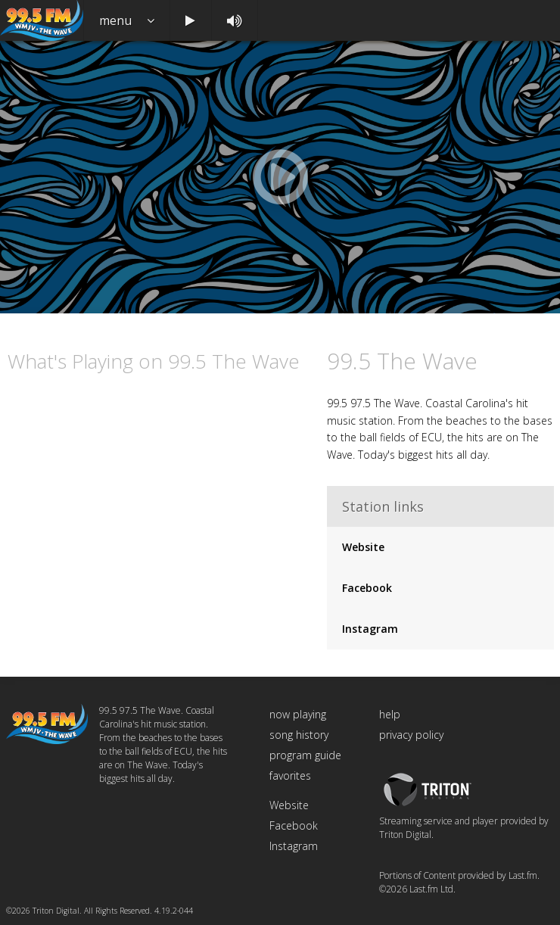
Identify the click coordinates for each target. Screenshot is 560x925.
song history (299, 735)
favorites (290, 776)
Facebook (367, 588)
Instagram (370, 629)
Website (363, 547)
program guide (305, 755)
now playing (298, 714)
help (390, 714)
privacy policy (411, 735)
